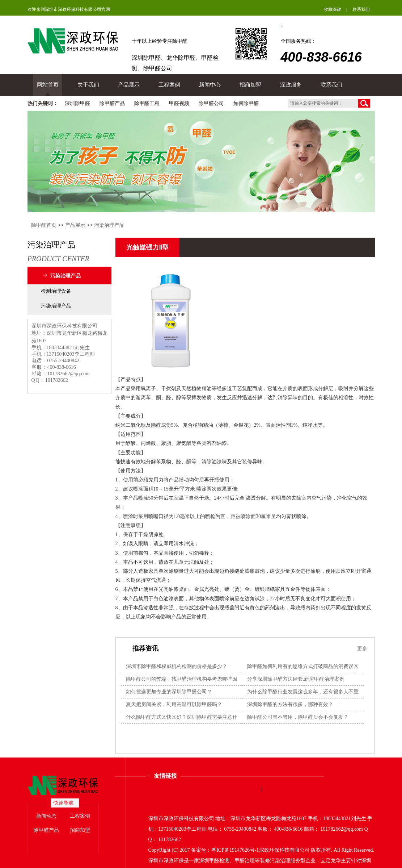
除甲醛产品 (112, 103)
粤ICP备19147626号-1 (235, 850)
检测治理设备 (56, 291)
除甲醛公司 (211, 103)
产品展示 (129, 85)
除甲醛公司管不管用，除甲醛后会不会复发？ (298, 717)
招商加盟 (250, 85)
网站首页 (48, 85)
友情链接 (165, 776)
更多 (362, 648)
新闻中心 (210, 85)
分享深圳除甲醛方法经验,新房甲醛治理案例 (296, 679)
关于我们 (88, 85)
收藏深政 (333, 9)
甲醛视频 (179, 103)
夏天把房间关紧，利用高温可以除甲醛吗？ (174, 704)
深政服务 (291, 85)
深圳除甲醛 (77, 103)
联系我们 (361, 9)
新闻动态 (46, 816)
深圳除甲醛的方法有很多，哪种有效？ (290, 704)
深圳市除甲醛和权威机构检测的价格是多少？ (177, 666)
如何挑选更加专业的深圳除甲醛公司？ (169, 692)
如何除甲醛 (246, 103)
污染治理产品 (109, 225)
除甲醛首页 (44, 225)
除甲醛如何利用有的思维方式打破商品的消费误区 (303, 666)
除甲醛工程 (147, 103)
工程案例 (169, 85)
